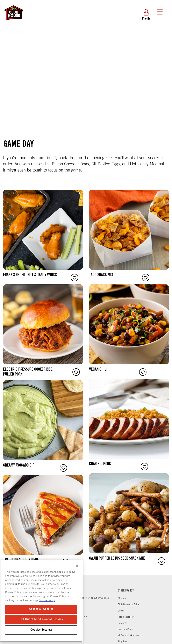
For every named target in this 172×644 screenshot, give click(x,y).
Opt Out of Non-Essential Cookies (41, 619)
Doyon (121, 611)
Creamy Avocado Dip (19, 466)
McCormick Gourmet (128, 635)
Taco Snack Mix (101, 275)
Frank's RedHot (126, 617)
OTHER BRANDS (126, 591)
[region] (41, 601)
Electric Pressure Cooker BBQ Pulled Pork (28, 372)
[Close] (77, 566)
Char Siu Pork (100, 464)
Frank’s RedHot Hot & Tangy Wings (30, 275)
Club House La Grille (128, 604)
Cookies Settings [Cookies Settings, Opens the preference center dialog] (41, 630)
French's (122, 623)
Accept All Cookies (41, 609)
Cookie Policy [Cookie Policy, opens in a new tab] (47, 600)
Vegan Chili (98, 370)
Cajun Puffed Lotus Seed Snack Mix (117, 559)
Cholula (122, 598)
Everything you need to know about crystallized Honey (85, 601)
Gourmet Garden (126, 629)
